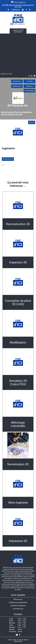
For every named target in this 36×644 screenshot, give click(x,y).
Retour (32, 122)
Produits (29, 86)
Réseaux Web (18, 641)
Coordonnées (29, 91)
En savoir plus (8, 159)
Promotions (17, 86)
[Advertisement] (18, 54)
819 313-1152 (6, 74)
